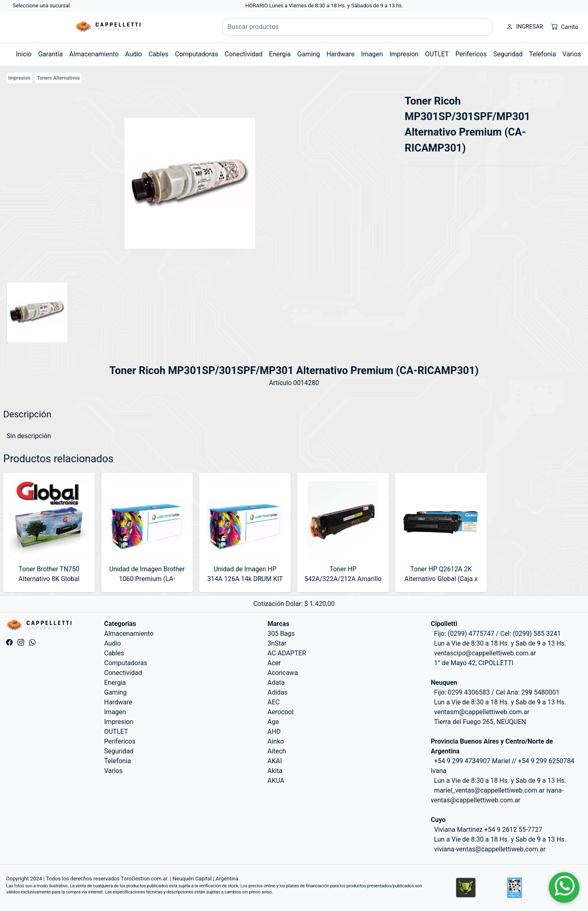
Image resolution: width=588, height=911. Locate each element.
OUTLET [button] (437, 54)
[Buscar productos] (357, 27)
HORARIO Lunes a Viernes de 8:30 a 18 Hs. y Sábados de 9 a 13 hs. (324, 6)
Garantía (50, 54)
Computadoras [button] (196, 54)
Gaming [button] (308, 54)
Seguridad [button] (508, 54)
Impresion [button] (404, 54)
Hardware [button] (340, 54)
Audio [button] (134, 54)
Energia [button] (280, 54)
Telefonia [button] (543, 54)
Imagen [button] (372, 54)
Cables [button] (159, 54)
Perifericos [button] (471, 54)
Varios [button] (572, 54)
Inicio (24, 54)
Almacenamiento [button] (94, 54)
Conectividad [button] (244, 54)
